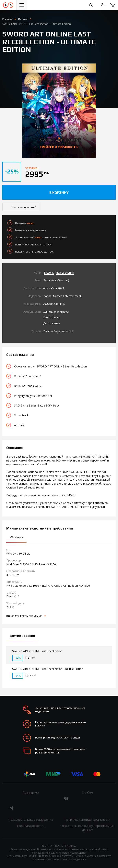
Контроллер (51, 317)
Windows (16, 537)
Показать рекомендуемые (24, 616)
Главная (7, 19)
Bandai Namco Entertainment (62, 296)
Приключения (65, 273)
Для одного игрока (56, 312)
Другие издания (22, 636)
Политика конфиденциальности (87, 820)
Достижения (52, 323)
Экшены (49, 273)
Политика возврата (31, 826)
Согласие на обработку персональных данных (87, 828)
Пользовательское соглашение (31, 820)
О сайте (87, 792)
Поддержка (31, 792)
